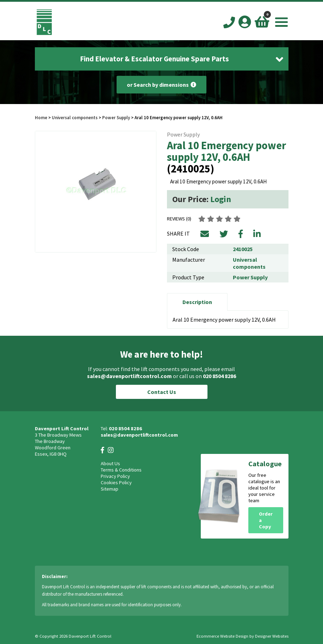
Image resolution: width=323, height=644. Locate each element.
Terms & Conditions (121, 470)
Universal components (75, 117)
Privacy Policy (115, 476)
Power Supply (116, 117)
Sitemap (110, 489)
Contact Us (162, 392)
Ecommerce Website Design (222, 636)
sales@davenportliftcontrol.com (129, 376)
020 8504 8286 (219, 376)
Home (41, 117)
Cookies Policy (116, 482)
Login (221, 199)
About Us (110, 463)
